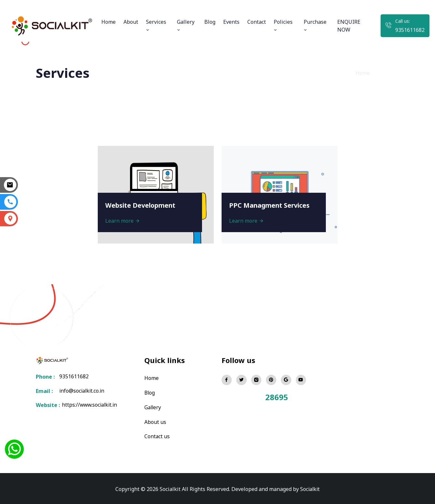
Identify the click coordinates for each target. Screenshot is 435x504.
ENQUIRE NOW (349, 26)
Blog (210, 22)
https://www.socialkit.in (89, 405)
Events (231, 22)
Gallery (186, 25)
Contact (257, 22)
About (131, 22)
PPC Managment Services (271, 205)
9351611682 (410, 30)
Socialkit (310, 488)
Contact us (157, 435)
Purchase (315, 25)
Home (109, 22)
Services (156, 25)
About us (155, 421)
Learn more (123, 220)
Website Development (142, 205)
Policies (283, 25)
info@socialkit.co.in (83, 391)
